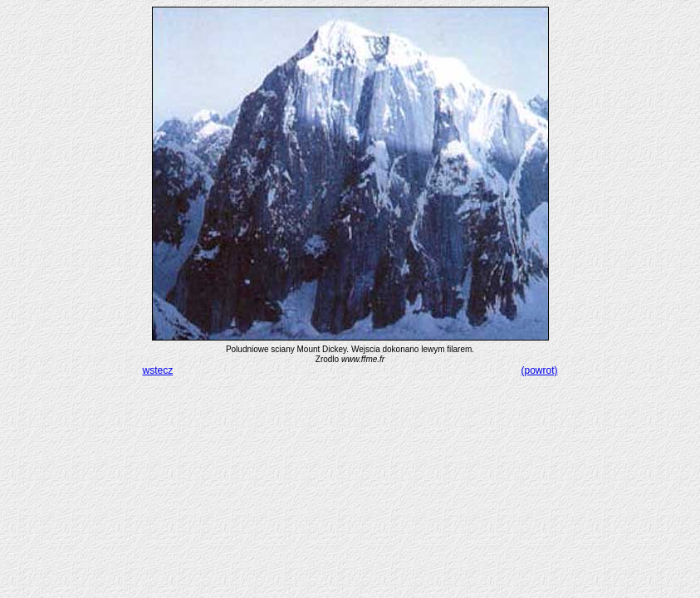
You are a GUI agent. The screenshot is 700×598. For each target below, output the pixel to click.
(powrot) (539, 370)
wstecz (158, 370)
